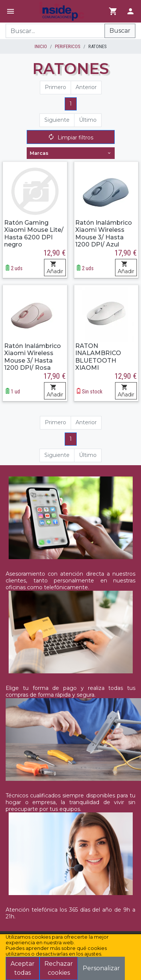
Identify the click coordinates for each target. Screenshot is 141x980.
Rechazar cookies (59, 968)
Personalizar (101, 968)
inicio (41, 46)
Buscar (120, 31)
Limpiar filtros (70, 138)
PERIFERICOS (68, 46)
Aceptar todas (23, 968)
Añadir (55, 268)
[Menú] (11, 11)
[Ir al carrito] (113, 11)
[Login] (130, 11)
